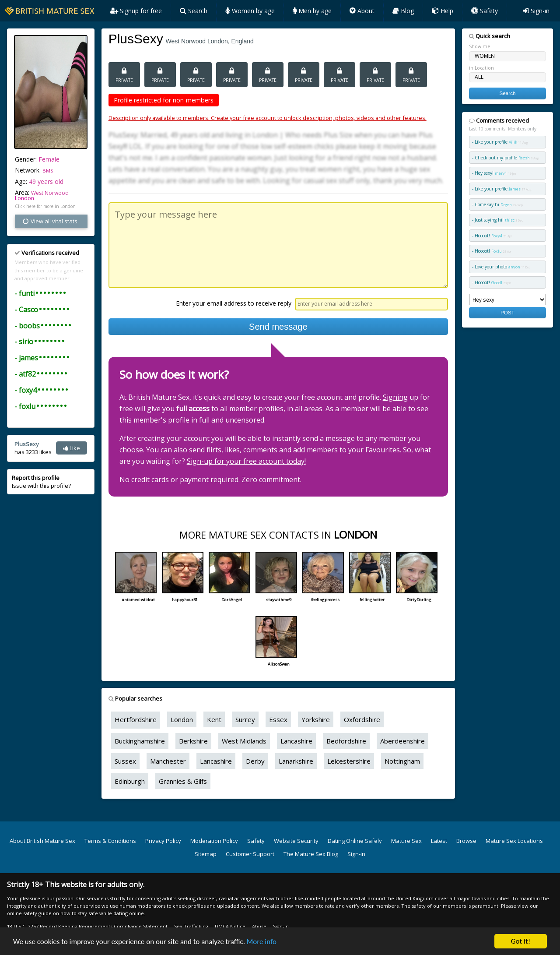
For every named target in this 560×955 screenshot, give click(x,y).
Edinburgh (130, 781)
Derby (255, 761)
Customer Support (250, 854)
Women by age (250, 11)
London (24, 198)
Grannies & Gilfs (183, 781)
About (362, 11)
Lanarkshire (296, 761)
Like (72, 448)
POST (507, 312)
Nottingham (402, 761)
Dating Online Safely (355, 841)
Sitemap (206, 854)
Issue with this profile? (41, 482)
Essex (278, 719)
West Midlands (244, 741)
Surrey (245, 719)
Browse (466, 841)
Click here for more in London (45, 206)
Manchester (168, 761)
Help (443, 11)
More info (262, 942)
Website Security (296, 841)
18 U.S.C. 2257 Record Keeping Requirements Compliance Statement (87, 926)
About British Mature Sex (42, 841)
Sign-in (536, 11)
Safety (485, 11)
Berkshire (193, 741)
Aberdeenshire (402, 741)
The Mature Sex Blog (311, 854)
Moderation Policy (214, 841)
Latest (439, 841)
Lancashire (296, 741)
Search (194, 11)
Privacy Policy (163, 841)
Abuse (259, 926)
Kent (214, 719)
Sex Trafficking (191, 926)
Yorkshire (316, 719)
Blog (403, 11)
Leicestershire (349, 761)
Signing (395, 397)
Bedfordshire (346, 741)
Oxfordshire (362, 719)
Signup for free (136, 11)
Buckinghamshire (140, 741)
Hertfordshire (136, 719)
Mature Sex (406, 841)
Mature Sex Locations (514, 841)
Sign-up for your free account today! (246, 461)
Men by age (312, 11)
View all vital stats (50, 221)
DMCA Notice (230, 926)
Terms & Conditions (110, 841)
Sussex (125, 761)
